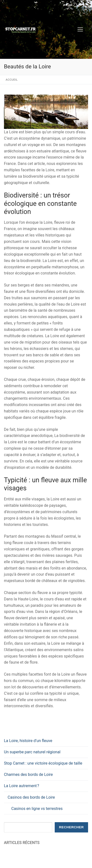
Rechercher (71, 827)
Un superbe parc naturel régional (32, 752)
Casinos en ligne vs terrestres (37, 809)
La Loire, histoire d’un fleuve (28, 741)
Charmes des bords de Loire (28, 775)
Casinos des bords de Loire (32, 797)
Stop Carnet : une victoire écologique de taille (43, 763)
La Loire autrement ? (22, 786)
